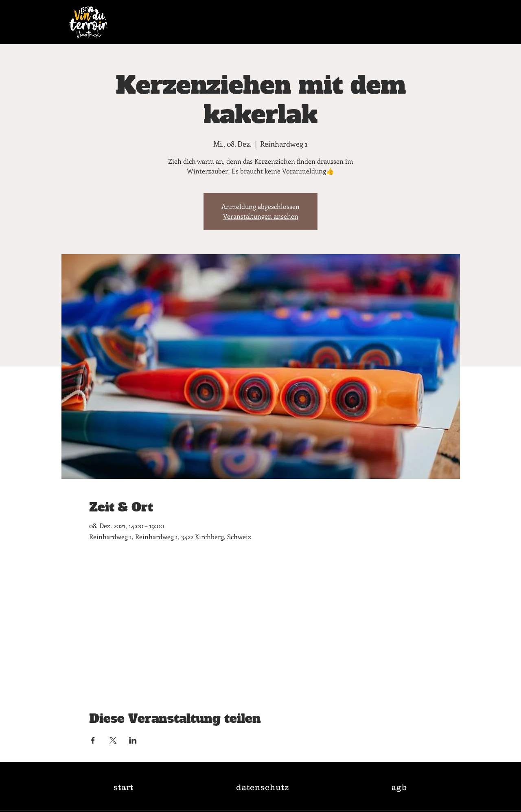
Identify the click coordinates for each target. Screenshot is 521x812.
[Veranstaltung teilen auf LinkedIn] (133, 740)
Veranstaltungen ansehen (261, 216)
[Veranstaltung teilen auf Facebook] (93, 740)
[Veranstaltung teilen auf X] (113, 740)
